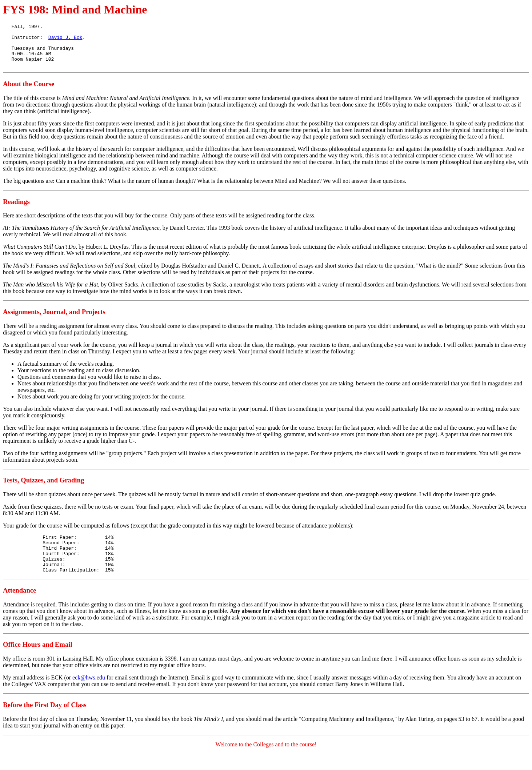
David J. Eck (65, 40)
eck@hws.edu (89, 694)
